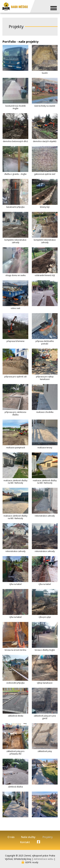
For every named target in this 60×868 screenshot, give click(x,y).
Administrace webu (43, 859)
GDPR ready (32, 862)
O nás (11, 837)
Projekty (48, 837)
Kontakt (25, 842)
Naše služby (28, 837)
